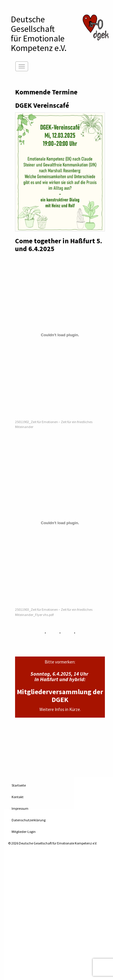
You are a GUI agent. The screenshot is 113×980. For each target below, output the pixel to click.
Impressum (20, 808)
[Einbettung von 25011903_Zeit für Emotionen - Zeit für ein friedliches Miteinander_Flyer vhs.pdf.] (60, 523)
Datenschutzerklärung (29, 820)
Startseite (19, 785)
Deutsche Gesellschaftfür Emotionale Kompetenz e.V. (39, 33)
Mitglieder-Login (24, 832)
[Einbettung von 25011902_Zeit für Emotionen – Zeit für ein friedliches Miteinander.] (60, 335)
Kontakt (18, 797)
